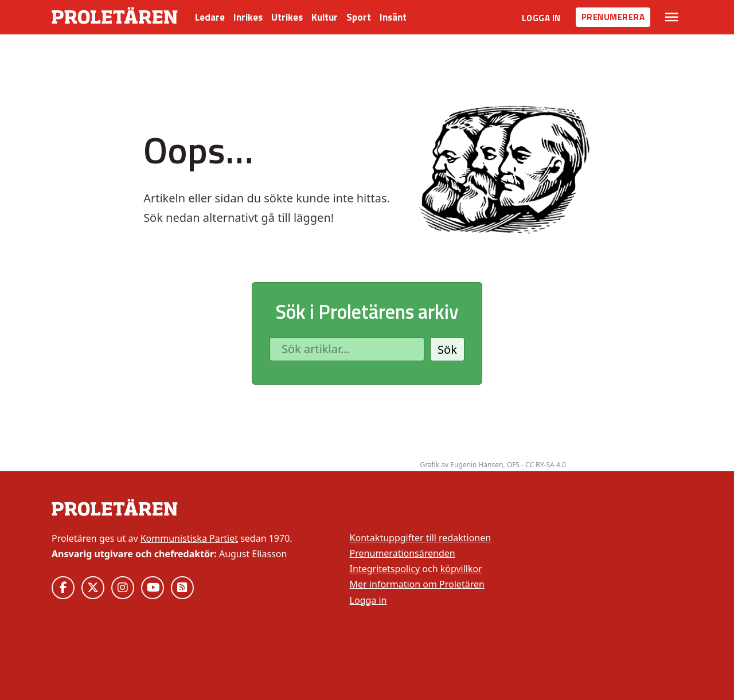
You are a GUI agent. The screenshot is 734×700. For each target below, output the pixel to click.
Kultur (325, 17)
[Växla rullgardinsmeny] (672, 17)
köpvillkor (461, 569)
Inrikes (248, 17)
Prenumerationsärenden (403, 553)
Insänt (393, 17)
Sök (447, 349)
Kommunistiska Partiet (189, 538)
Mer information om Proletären (417, 584)
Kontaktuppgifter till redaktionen (421, 538)
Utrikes (287, 17)
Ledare (210, 17)
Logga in (541, 18)
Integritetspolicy (385, 569)
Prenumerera (613, 17)
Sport (359, 17)
